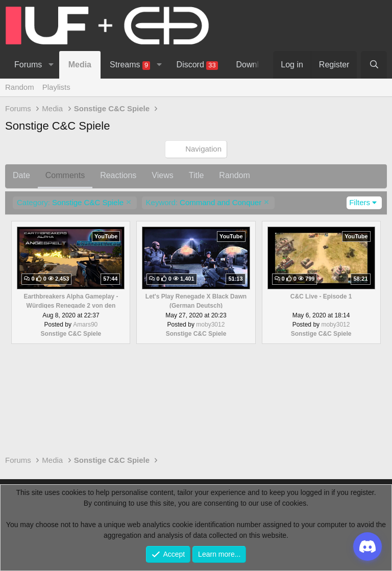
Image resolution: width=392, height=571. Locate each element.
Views (162, 175)
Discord (197, 65)
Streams (130, 65)
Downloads (256, 65)
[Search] (374, 65)
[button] (51, 65)
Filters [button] (360, 202)
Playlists (56, 87)
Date (21, 175)
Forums (28, 65)
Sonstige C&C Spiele (70, 203)
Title (197, 175)
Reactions (118, 175)
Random (20, 87)
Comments (65, 175)
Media (80, 65)
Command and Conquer (204, 203)
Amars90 (85, 325)
